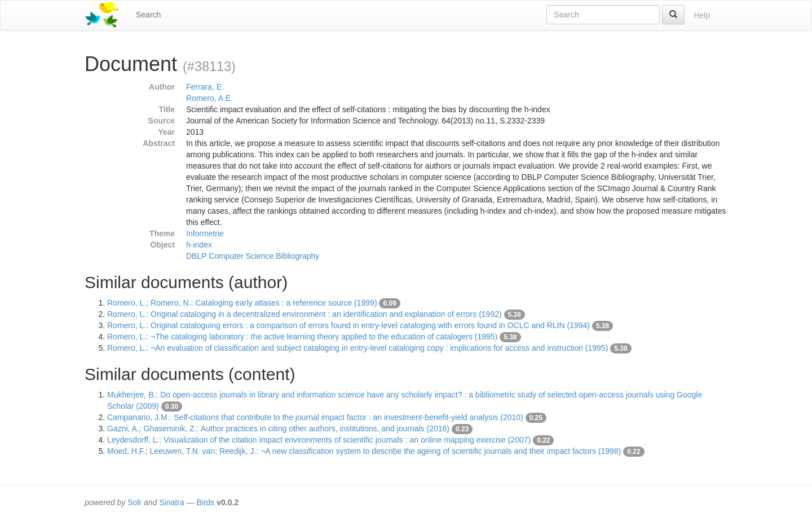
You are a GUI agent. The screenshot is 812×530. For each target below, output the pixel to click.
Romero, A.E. (209, 98)
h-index (199, 245)
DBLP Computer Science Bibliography (253, 256)
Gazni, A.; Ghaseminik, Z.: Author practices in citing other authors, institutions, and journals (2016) (278, 429)
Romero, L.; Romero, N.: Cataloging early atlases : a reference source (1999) (242, 303)
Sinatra (171, 502)
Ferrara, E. (205, 87)
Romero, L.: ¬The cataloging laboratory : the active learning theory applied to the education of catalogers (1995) (302, 337)
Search (148, 15)
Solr (134, 502)
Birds (205, 502)
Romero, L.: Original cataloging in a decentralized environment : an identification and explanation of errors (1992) (304, 314)
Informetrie (205, 233)
